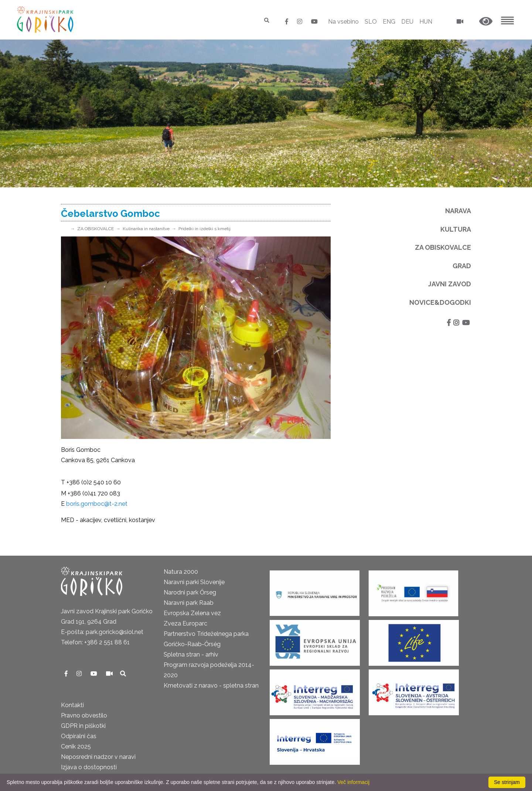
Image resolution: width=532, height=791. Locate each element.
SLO (371, 22)
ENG (389, 22)
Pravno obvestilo (84, 715)
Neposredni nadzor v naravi (98, 757)
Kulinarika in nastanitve (146, 229)
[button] (486, 22)
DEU (407, 22)
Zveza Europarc (185, 623)
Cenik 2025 (76, 746)
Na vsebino (343, 22)
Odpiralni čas (79, 736)
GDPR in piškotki (83, 726)
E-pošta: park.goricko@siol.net (102, 632)
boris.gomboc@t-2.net (97, 504)
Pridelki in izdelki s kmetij (204, 229)
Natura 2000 (181, 572)
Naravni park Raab (189, 603)
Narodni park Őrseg (190, 592)
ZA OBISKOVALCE (96, 229)
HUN (426, 22)
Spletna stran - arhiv (191, 654)
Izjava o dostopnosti (89, 767)
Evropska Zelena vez (192, 613)
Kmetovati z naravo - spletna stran (211, 686)
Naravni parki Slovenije (194, 582)
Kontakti (72, 705)
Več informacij (353, 782)
